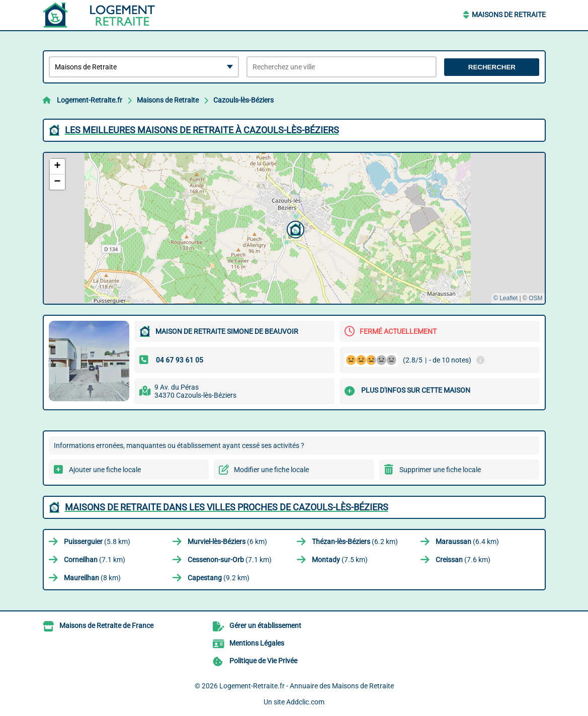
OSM (535, 298)
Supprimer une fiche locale (440, 470)
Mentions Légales (257, 643)
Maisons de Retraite (509, 15)
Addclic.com (305, 702)
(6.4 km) (467, 542)
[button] (294, 228)
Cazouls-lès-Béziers (243, 100)
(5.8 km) (97, 542)
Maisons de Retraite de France (106, 625)
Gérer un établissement (265, 625)
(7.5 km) (340, 560)
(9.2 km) (219, 578)
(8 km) (92, 578)
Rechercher (492, 67)
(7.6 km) (463, 560)
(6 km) (227, 542)
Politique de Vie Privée (263, 661)
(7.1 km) (95, 560)
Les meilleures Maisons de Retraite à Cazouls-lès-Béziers (202, 130)
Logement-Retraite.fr (90, 100)
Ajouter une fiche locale (105, 470)
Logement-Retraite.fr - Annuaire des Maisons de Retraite (307, 686)
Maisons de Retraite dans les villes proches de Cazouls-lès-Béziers (227, 507)
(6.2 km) (355, 542)
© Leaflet (506, 298)
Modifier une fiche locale (271, 470)
